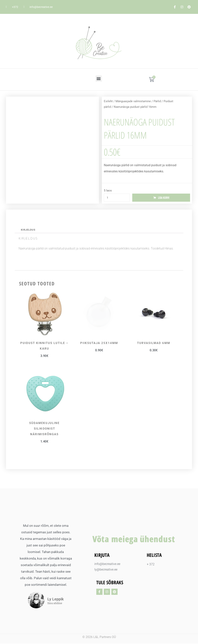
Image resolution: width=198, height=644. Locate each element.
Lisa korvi (164, 198)
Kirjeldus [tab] (28, 230)
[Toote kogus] (117, 198)
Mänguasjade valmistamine (133, 101)
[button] (99, 79)
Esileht (108, 101)
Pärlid (157, 101)
